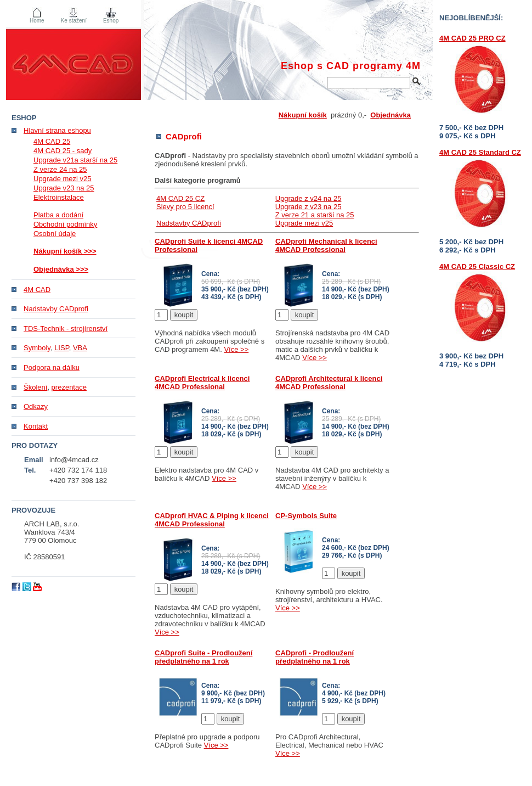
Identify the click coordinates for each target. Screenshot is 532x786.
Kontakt (36, 426)
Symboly (37, 348)
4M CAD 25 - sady (63, 151)
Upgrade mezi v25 (304, 223)
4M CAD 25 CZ (180, 198)
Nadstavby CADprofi (189, 223)
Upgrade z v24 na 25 (309, 198)
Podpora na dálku (52, 367)
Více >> (236, 349)
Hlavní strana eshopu (57, 130)
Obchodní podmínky (65, 224)
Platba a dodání (58, 215)
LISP (62, 348)
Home (37, 21)
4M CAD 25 (52, 141)
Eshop (111, 21)
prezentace (69, 387)
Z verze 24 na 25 (60, 169)
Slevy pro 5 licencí (185, 207)
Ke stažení (74, 21)
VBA (80, 348)
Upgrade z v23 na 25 (309, 207)
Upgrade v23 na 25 (64, 188)
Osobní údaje (55, 234)
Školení (35, 387)
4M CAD (37, 290)
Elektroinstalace (59, 197)
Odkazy (36, 406)
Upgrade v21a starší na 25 (75, 160)
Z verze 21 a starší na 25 (315, 215)
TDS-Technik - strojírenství (66, 329)
